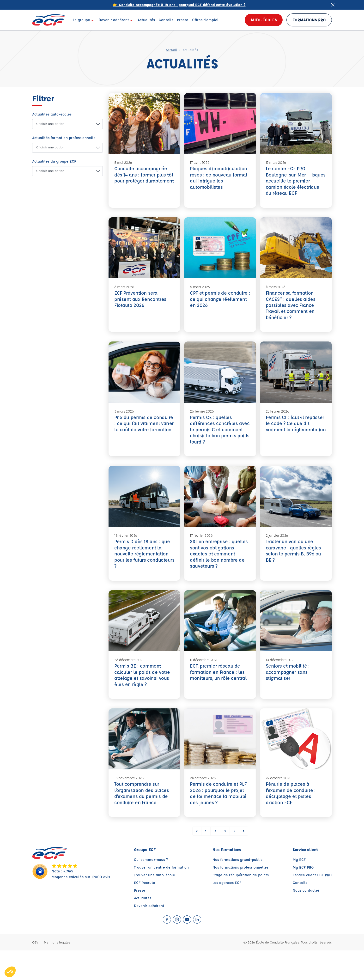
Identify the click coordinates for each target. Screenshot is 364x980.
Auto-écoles (264, 20)
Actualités (143, 928)
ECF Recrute (145, 912)
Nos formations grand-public (237, 889)
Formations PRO (309, 20)
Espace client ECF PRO (312, 904)
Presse (140, 920)
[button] (64, 124)
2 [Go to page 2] (215, 861)
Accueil (171, 50)
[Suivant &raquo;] (244, 861)
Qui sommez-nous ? (151, 889)
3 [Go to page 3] (225, 861)
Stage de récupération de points (241, 904)
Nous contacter (306, 920)
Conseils (300, 912)
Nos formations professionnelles (240, 897)
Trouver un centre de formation (161, 897)
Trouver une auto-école (155, 904)
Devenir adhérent (149, 935)
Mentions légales (57, 972)
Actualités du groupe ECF (54, 161)
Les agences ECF (227, 912)
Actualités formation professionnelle (64, 138)
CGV (35, 972)
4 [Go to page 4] (234, 861)
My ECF (299, 889)
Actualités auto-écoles (52, 114)
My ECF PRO (303, 897)
